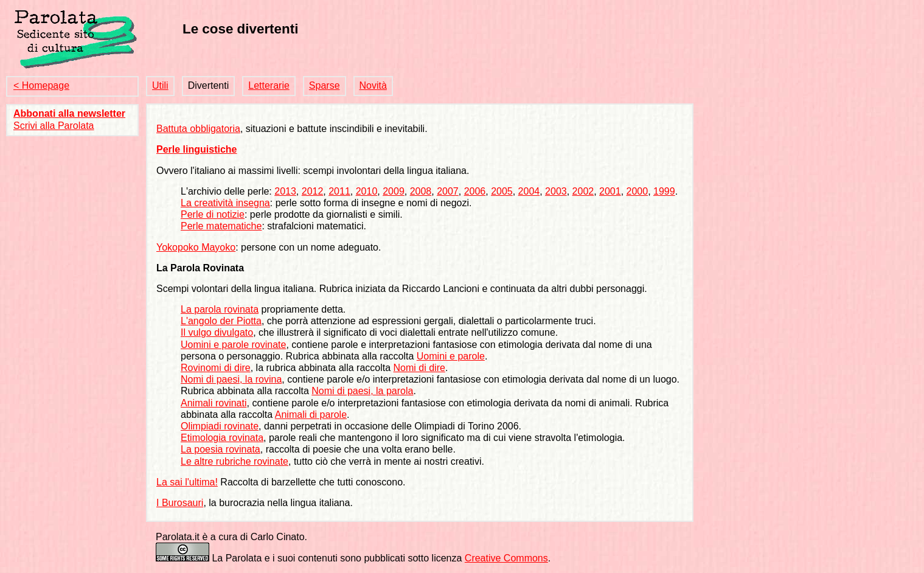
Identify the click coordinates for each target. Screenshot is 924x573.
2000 (637, 191)
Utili (160, 85)
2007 (448, 191)
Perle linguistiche (196, 149)
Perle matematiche (221, 226)
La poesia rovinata (221, 449)
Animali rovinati (214, 403)
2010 (367, 191)
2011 (339, 191)
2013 (285, 191)
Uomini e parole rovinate (233, 345)
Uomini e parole (451, 356)
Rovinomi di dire (216, 368)
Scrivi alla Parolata (54, 126)
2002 (583, 191)
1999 (664, 191)
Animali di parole (311, 415)
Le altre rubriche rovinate (234, 461)
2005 (502, 191)
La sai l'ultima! (187, 482)
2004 (529, 191)
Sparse (325, 85)
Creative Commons (506, 558)
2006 (475, 191)
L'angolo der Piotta (221, 321)
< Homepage (41, 85)
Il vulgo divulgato (217, 332)
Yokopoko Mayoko (196, 247)
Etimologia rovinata (222, 438)
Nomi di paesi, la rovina (231, 379)
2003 (556, 191)
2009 (394, 191)
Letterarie (269, 85)
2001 (610, 191)
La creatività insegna (225, 203)
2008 (421, 191)
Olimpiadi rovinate (220, 426)
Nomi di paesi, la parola (362, 391)
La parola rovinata (220, 309)
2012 (313, 191)
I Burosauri (180, 503)
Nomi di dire (419, 368)
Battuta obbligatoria (198, 129)
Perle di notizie (213, 214)
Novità (373, 85)
